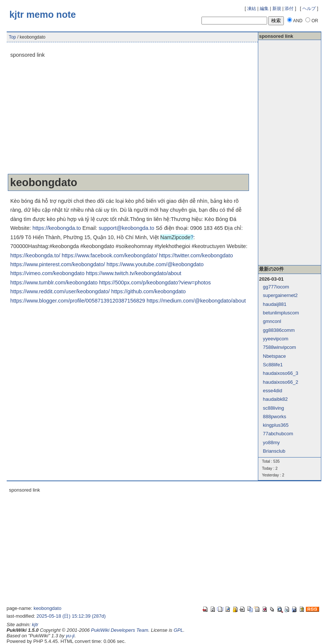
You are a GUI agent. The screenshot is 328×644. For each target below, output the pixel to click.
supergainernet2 (281, 295)
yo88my (271, 442)
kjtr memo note (42, 14)
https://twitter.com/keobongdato (196, 255)
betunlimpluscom (281, 313)
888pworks (275, 417)
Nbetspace (275, 356)
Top (12, 37)
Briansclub (274, 451)
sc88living (274, 408)
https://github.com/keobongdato (149, 291)
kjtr (35, 625)
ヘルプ (309, 9)
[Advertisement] (128, 116)
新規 (277, 9)
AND (298, 21)
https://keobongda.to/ (35, 255)
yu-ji (70, 636)
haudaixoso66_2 (281, 382)
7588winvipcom (280, 347)
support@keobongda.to (127, 228)
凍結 (252, 9)
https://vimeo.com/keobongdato (47, 273)
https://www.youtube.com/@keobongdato (155, 264)
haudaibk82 (275, 399)
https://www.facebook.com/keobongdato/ (109, 255)
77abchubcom (278, 434)
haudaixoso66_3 (281, 373)
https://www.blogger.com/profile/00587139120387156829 (78, 301)
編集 (264, 9)
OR (315, 21)
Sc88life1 (273, 365)
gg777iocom (276, 287)
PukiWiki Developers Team (119, 630)
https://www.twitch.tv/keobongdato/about (134, 273)
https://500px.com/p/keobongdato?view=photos (155, 283)
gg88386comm (279, 330)
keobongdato (47, 608)
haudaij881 (275, 304)
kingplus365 (276, 425)
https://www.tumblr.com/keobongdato (54, 283)
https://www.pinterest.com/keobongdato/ (58, 264)
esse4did (273, 391)
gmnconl (272, 321)
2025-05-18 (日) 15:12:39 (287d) (71, 616)
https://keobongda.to (56, 228)
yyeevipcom (276, 339)
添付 (289, 9)
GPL (178, 630)
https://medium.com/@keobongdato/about (196, 301)
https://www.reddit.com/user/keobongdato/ (60, 291)
